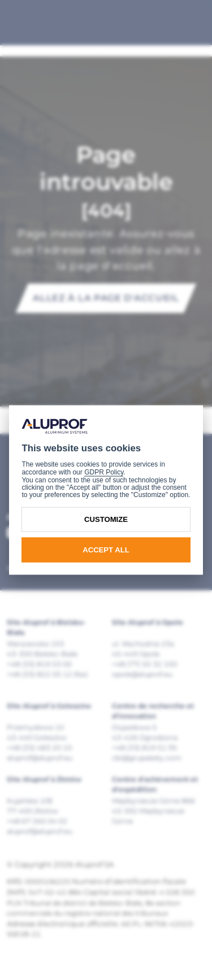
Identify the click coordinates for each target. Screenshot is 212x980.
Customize (106, 519)
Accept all (106, 550)
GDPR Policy (104, 472)
